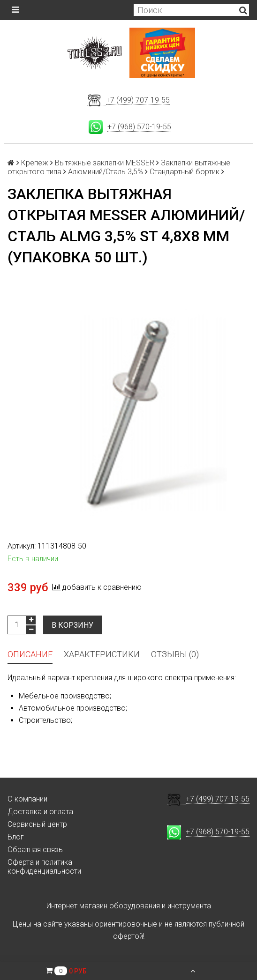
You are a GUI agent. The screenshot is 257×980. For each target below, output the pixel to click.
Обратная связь (35, 850)
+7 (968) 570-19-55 (139, 127)
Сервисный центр (37, 824)
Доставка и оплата (40, 812)
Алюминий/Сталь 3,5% (106, 172)
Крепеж (35, 163)
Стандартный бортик (185, 172)
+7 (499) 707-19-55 (138, 100)
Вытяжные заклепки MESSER (105, 163)
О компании (27, 799)
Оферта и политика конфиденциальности (44, 867)
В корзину (72, 625)
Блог (16, 837)
